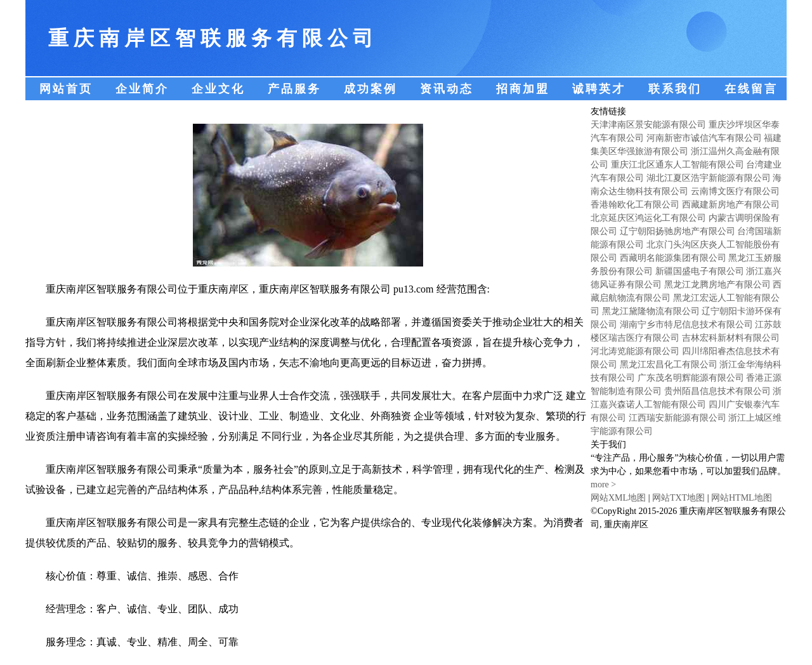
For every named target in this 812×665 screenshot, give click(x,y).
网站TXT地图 (678, 498)
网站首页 (66, 89)
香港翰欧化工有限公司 (635, 205)
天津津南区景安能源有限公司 (648, 125)
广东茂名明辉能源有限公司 (691, 378)
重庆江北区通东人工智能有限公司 (678, 165)
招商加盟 (523, 89)
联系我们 (675, 89)
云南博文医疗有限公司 (735, 191)
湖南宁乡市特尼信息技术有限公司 (686, 325)
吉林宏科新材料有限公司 (731, 338)
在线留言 (751, 89)
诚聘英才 (599, 89)
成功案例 (370, 89)
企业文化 (218, 89)
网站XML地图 (618, 498)
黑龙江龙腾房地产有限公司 (717, 285)
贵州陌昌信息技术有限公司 (717, 391)
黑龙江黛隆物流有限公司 (651, 311)
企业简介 (142, 89)
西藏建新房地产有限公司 (731, 205)
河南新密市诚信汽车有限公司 (704, 138)
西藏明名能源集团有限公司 (673, 258)
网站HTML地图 (742, 498)
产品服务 (294, 89)
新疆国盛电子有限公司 (700, 271)
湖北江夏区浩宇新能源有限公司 (709, 178)
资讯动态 (447, 89)
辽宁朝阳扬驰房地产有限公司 (678, 231)
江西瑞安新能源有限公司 (678, 418)
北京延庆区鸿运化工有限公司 (648, 218)
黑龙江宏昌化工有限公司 (669, 365)
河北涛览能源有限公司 (635, 351)
